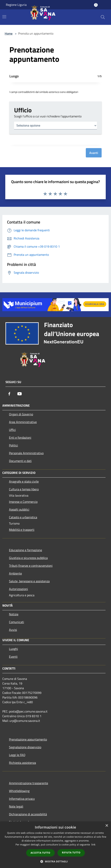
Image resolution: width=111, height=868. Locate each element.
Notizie (14, 614)
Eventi (13, 657)
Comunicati (17, 622)
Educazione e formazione (26, 550)
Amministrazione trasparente (29, 783)
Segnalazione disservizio (25, 747)
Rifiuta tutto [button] (71, 853)
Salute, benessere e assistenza (29, 581)
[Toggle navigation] (4, 17)
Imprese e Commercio (23, 502)
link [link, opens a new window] (94, 845)
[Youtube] (20, 394)
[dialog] (55, 845)
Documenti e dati (20, 461)
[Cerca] (103, 17)
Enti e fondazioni (20, 437)
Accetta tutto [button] (40, 853)
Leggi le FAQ (17, 755)
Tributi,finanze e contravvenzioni (31, 566)
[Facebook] (9, 394)
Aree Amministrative (23, 422)
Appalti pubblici (19, 509)
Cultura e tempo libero (24, 489)
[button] (55, 861)
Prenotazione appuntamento (28, 739)
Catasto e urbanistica (23, 517)
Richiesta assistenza (22, 763)
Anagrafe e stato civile (24, 481)
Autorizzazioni (18, 589)
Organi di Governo (21, 414)
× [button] (107, 826)
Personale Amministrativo (26, 453)
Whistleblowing (19, 791)
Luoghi (13, 649)
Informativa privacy (22, 799)
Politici (13, 445)
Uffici (12, 430)
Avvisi (13, 630)
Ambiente (15, 573)
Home (9, 33)
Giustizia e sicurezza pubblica (28, 558)
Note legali (16, 806)
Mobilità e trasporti (22, 530)
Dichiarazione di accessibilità (28, 814)
